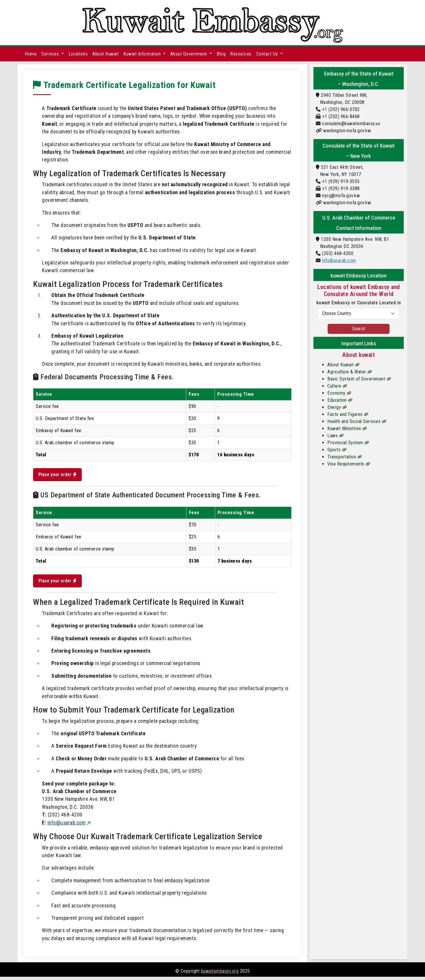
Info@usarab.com (339, 260)
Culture (337, 386)
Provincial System (348, 443)
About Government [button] (189, 54)
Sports (337, 450)
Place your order (59, 475)
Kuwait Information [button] (143, 54)
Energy (337, 407)
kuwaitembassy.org (220, 974)
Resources (241, 54)
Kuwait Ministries (347, 428)
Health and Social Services (357, 421)
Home (31, 54)
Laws (335, 436)
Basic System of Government (359, 379)
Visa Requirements (349, 464)
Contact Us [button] (268, 54)
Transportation (345, 457)
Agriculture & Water (350, 372)
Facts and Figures (348, 414)
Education (340, 400)
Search (359, 329)
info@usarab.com (70, 826)
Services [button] (51, 54)
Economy (339, 393)
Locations (78, 54)
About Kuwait (106, 54)
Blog (221, 54)
